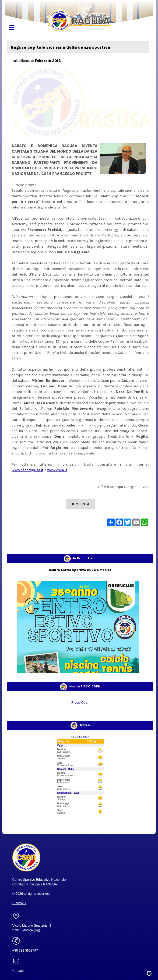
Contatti (18, 971)
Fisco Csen (80, 702)
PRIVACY (19, 903)
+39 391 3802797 (25, 950)
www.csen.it (57, 470)
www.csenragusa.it (28, 470)
